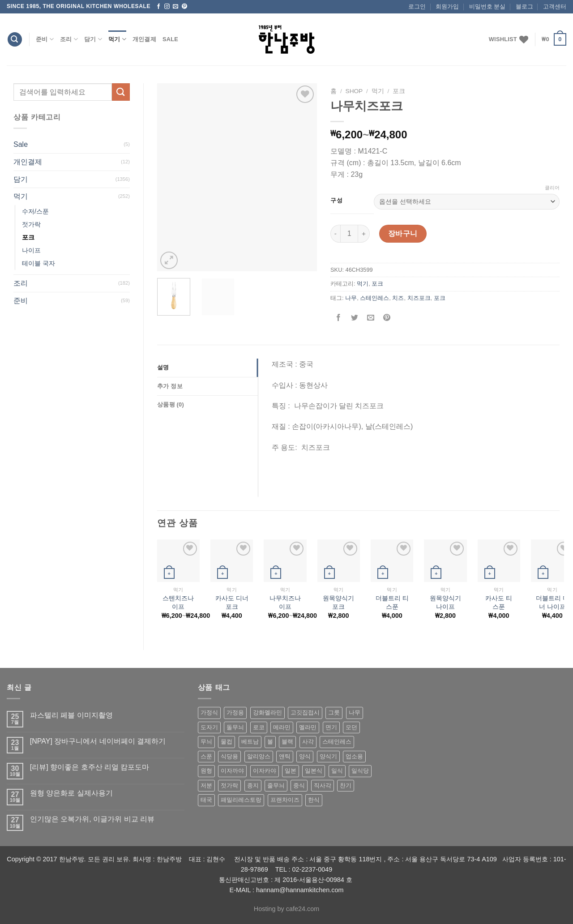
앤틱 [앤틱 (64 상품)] (285, 756)
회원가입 (447, 6)
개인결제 (144, 39)
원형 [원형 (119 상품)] (206, 771)
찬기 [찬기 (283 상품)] (346, 785)
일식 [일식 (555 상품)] (337, 771)
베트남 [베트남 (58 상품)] (250, 742)
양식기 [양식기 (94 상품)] (328, 756)
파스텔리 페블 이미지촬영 (71, 715)
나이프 (31, 250)
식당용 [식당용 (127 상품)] (229, 756)
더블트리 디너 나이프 (552, 602)
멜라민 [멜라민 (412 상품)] (308, 727)
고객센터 (555, 6)
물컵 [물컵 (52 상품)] (227, 742)
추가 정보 (170, 386)
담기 (93, 39)
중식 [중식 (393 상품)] (299, 785)
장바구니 (403, 233)
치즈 (398, 298)
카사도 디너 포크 (232, 602)
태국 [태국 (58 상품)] (206, 800)
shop (354, 91)
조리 (69, 39)
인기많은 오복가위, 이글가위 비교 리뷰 (92, 819)
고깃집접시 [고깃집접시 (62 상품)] (305, 712)
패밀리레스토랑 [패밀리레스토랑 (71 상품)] (241, 800)
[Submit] (121, 92)
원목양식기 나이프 (445, 602)
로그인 (417, 6)
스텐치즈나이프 (178, 602)
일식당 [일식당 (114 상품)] (360, 771)
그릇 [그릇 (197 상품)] (334, 712)
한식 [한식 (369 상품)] (314, 800)
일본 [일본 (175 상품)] (291, 771)
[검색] (15, 40)
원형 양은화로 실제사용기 (71, 793)
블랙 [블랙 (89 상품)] (287, 742)
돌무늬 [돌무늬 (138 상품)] (235, 727)
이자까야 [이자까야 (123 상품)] (232, 771)
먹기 (117, 39)
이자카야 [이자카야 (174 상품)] (265, 771)
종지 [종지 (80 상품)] (253, 785)
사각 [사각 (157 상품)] (308, 742)
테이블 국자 (38, 263)
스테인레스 (374, 298)
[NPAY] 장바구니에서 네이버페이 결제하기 (98, 741)
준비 (45, 39)
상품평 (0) (171, 404)
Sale (170, 39)
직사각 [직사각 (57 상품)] (323, 785)
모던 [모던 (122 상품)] (351, 727)
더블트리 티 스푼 (392, 602)
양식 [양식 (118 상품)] (305, 756)
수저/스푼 (35, 211)
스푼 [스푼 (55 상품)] (206, 756)
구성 (336, 201)
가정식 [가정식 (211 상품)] (209, 712)
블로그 (524, 6)
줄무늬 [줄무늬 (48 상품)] (276, 785)
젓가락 (31, 224)
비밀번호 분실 (487, 6)
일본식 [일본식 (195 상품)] (314, 771)
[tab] (207, 368)
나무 (351, 298)
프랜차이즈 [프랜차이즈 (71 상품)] (285, 800)
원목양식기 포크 (338, 602)
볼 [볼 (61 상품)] (270, 742)
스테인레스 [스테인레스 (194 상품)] (337, 742)
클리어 (552, 188)
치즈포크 (419, 298)
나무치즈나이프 (285, 602)
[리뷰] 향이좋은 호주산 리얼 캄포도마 (90, 767)
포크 (28, 237)
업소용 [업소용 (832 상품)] (354, 756)
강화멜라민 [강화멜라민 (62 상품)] (267, 712)
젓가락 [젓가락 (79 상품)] (229, 785)
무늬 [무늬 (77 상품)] (206, 742)
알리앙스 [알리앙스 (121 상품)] (259, 756)
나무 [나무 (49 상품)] (355, 712)
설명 (163, 367)
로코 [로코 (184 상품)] (259, 727)
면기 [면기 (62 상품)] (331, 727)
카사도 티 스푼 (499, 602)
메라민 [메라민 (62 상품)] (282, 727)
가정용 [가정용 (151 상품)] (235, 712)
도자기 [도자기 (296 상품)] (209, 727)
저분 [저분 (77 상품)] (206, 785)
